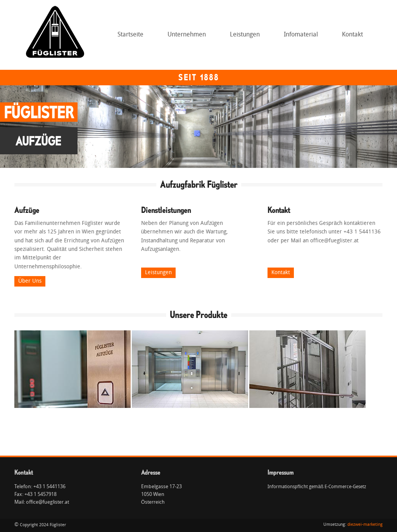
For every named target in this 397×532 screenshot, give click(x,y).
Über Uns (30, 281)
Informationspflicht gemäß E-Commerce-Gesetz (317, 487)
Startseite (130, 35)
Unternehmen (185, 37)
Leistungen (243, 37)
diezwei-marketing (365, 525)
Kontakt (352, 35)
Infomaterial (301, 35)
